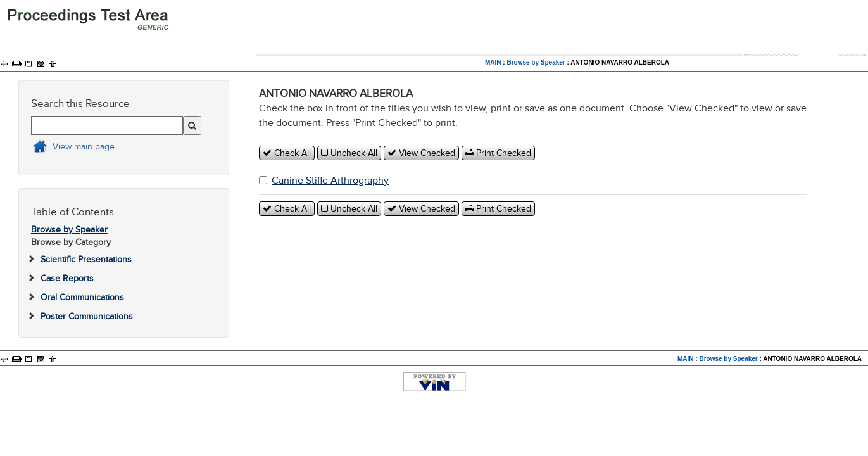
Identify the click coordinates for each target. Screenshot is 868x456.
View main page (84, 147)
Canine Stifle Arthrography (330, 180)
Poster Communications (87, 316)
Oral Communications (82, 297)
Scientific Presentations (86, 259)
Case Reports (67, 278)
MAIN (493, 62)
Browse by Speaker (536, 62)
